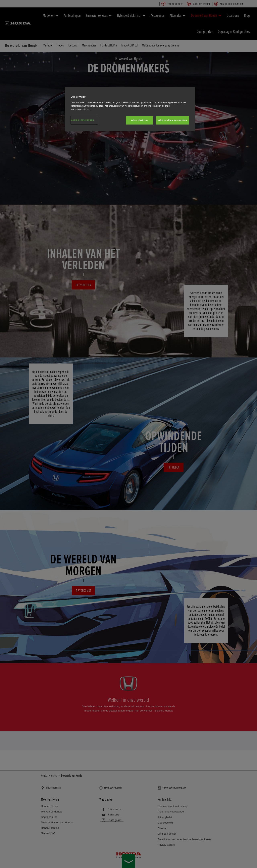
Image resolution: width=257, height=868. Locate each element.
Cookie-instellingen (82, 120)
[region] (130, 109)
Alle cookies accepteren (173, 120)
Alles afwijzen (139, 120)
